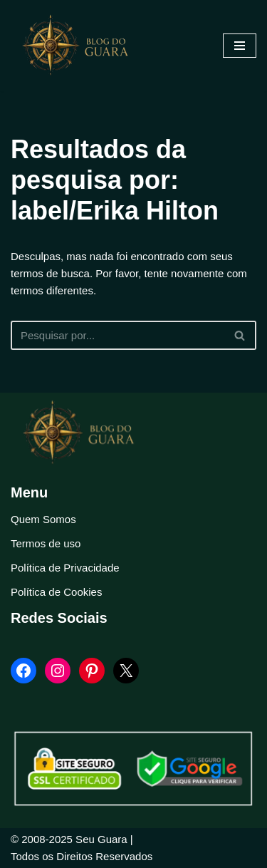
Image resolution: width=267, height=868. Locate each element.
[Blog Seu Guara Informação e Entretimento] (82, 46)
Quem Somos (43, 519)
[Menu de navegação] (240, 46)
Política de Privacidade (65, 568)
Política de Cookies (56, 592)
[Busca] (117, 335)
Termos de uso (46, 543)
